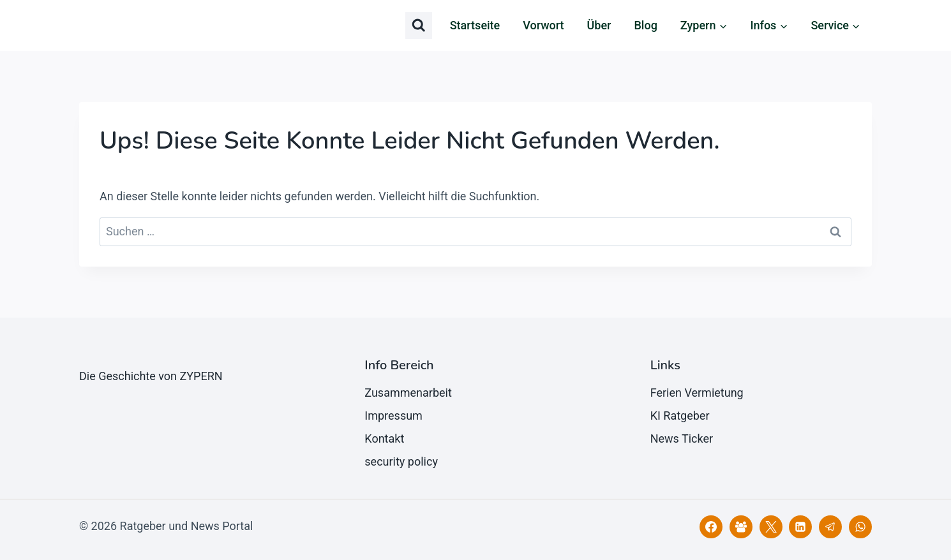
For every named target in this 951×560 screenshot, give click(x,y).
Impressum (393, 416)
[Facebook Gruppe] (741, 527)
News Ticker (682, 438)
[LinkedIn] (800, 527)
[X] (771, 527)
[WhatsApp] (860, 527)
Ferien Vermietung (697, 393)
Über (599, 25)
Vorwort (543, 25)
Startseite (475, 25)
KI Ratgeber (680, 416)
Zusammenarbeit (408, 393)
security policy (401, 461)
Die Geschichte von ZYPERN (151, 376)
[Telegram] (830, 527)
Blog (645, 25)
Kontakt (384, 438)
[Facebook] (711, 527)
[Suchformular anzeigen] (419, 26)
